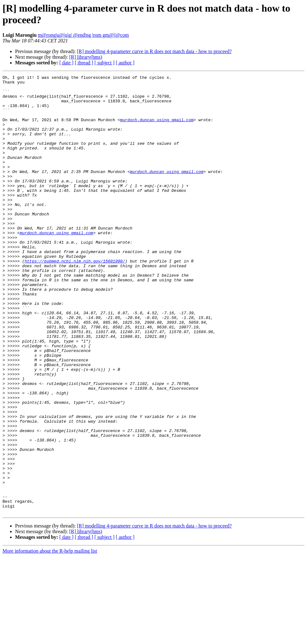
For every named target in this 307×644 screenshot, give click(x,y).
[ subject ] (105, 63)
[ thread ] (84, 63)
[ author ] (125, 63)
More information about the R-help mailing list (50, 639)
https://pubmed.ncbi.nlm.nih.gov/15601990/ (75, 299)
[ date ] (66, 63)
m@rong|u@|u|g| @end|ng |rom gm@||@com (83, 35)
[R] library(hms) (86, 57)
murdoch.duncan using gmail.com (157, 129)
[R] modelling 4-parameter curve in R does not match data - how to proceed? (154, 51)
